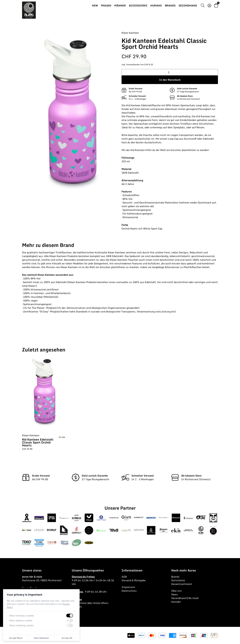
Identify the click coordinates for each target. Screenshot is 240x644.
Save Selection (41, 638)
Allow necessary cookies (22, 616)
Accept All (67, 638)
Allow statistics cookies (21, 621)
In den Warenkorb (170, 80)
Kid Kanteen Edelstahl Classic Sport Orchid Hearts (38, 442)
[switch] (70, 616)
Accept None (16, 638)
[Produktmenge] (170, 72)
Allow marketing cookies (21, 625)
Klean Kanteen (130, 33)
